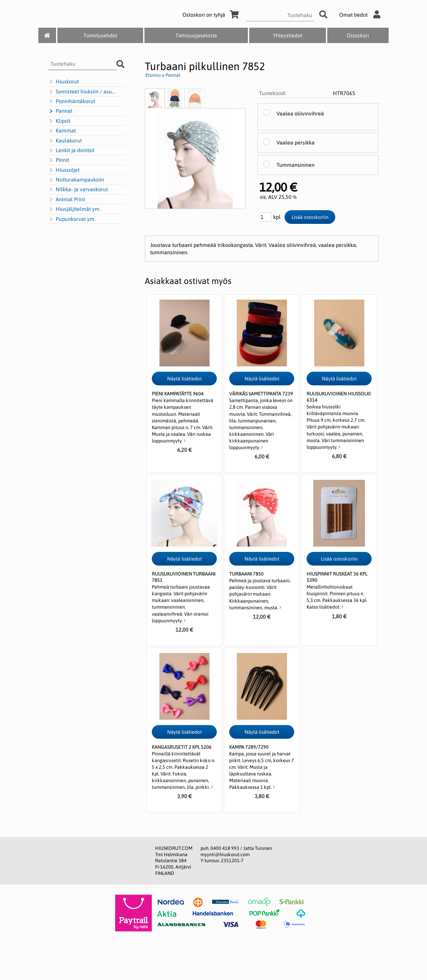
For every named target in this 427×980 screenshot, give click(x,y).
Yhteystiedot (288, 35)
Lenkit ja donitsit (71, 150)
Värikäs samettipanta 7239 (261, 394)
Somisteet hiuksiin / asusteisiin (83, 92)
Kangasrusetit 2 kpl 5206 (182, 747)
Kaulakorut (65, 141)
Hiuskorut (64, 82)
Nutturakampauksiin (76, 180)
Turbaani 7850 (246, 574)
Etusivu (153, 75)
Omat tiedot (361, 15)
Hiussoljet (64, 170)
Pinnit (59, 160)
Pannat (60, 111)
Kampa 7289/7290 (249, 747)
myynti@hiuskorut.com (225, 855)
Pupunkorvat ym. (72, 219)
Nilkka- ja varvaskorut (78, 190)
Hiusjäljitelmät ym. (74, 209)
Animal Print (67, 200)
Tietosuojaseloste (196, 35)
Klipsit (59, 121)
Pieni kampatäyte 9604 (178, 394)
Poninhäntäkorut (72, 101)
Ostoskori (358, 35)
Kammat (62, 131)
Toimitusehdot (100, 35)
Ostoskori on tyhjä (212, 15)
